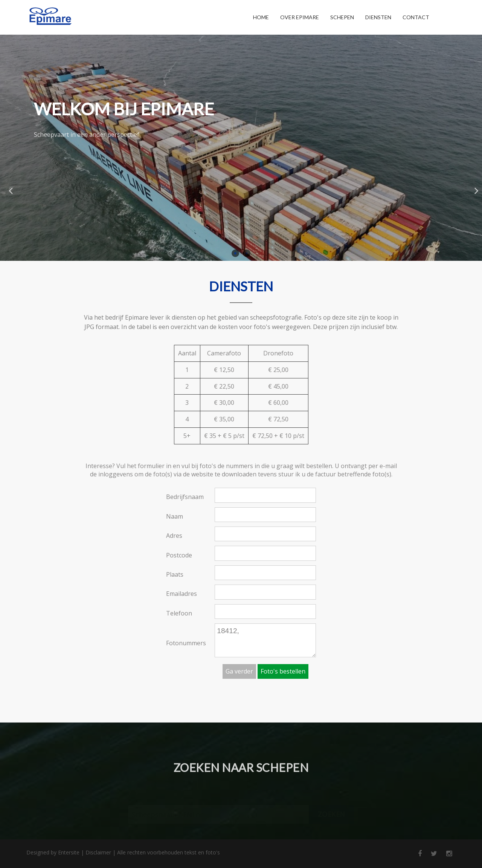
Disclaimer (98, 852)
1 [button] (235, 253)
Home (261, 17)
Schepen (342, 17)
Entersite (69, 852)
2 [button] (247, 253)
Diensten (378, 17)
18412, (265, 640)
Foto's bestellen (283, 671)
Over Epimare (300, 17)
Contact (416, 17)
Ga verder (239, 671)
